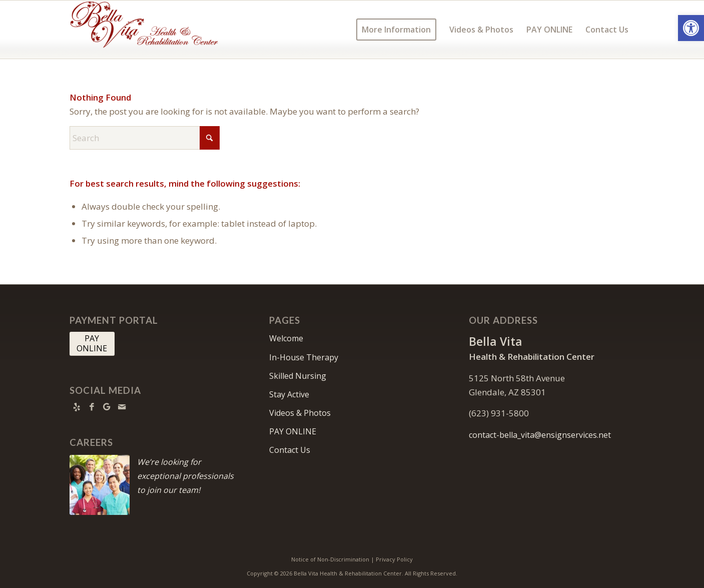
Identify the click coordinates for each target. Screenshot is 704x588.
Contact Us (290, 450)
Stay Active (289, 394)
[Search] (145, 138)
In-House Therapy (304, 357)
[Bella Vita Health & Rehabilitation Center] (145, 30)
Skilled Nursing (298, 376)
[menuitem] (396, 30)
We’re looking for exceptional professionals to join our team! (185, 476)
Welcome (286, 338)
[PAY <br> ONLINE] (92, 344)
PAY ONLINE (293, 431)
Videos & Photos (300, 413)
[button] (691, 28)
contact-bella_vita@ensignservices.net (540, 435)
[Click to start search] (210, 138)
